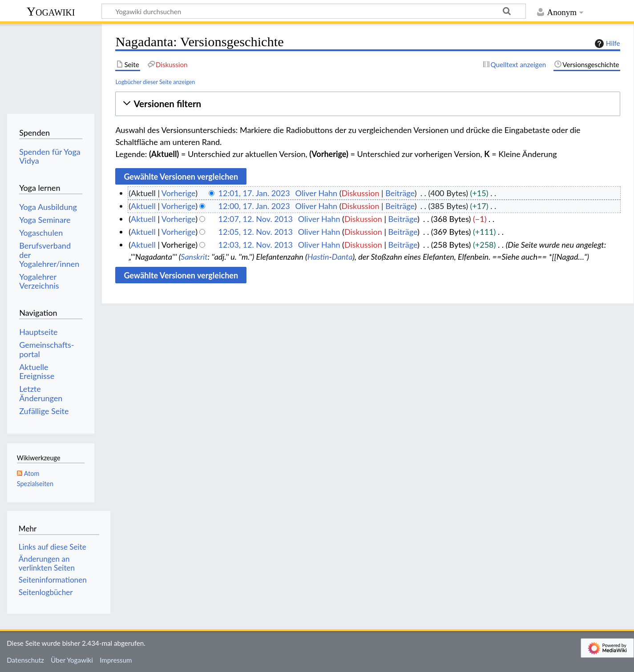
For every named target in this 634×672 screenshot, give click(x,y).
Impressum (116, 660)
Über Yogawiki (72, 660)
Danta (342, 257)
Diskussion (361, 193)
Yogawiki (51, 11)
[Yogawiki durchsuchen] (314, 11)
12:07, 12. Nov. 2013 (256, 219)
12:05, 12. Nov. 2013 (256, 232)
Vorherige (178, 193)
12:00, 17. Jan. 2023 (254, 206)
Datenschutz (25, 660)
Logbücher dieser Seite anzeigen (155, 82)
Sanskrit (194, 257)
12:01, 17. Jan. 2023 (254, 193)
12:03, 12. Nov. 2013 (256, 245)
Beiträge (400, 193)
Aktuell (143, 206)
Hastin (318, 257)
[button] (367, 104)
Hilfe (606, 44)
